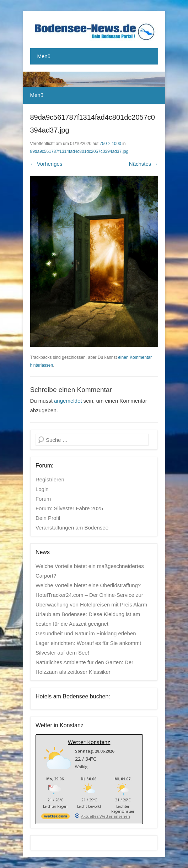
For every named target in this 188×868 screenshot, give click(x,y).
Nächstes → (144, 164)
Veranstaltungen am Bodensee (72, 528)
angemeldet (68, 401)
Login (42, 489)
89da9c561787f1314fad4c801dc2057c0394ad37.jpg (79, 151)
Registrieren (50, 479)
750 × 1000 (110, 144)
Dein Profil (48, 518)
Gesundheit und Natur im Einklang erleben (86, 633)
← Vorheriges (46, 164)
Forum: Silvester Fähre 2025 (69, 508)
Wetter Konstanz (89, 742)
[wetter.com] (55, 818)
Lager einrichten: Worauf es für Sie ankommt (88, 643)
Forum (43, 499)
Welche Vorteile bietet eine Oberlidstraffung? (88, 585)
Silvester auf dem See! (62, 653)
